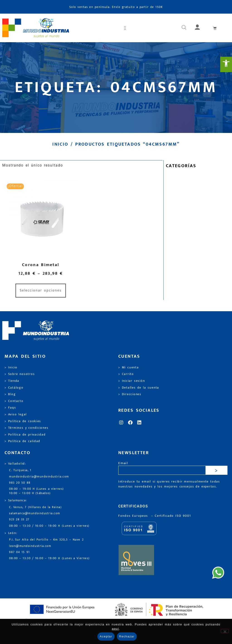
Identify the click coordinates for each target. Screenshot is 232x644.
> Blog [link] (10, 394)
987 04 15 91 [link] (19, 552)
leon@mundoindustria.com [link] (30, 546)
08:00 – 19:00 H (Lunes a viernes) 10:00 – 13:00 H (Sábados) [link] (36, 491)
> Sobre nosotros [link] (20, 374)
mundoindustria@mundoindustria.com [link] (39, 477)
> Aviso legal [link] (16, 414)
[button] (125, 28)
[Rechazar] (225, 631)
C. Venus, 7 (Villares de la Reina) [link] (35, 507)
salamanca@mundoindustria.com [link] (35, 513)
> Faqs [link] (10, 408)
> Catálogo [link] (14, 388)
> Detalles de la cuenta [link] (139, 388)
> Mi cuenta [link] (129, 367)
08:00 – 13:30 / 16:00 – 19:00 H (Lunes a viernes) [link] (49, 526)
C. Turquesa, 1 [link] (20, 470)
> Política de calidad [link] (22, 441)
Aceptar (106, 636)
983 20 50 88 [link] (20, 483)
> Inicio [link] (11, 367)
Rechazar (127, 636)
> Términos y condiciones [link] (26, 428)
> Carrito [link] (126, 374)
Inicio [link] (60, 144)
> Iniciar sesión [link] (132, 381)
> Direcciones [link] (130, 394)
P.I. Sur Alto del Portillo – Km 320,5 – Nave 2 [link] (46, 540)
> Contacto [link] (14, 401)
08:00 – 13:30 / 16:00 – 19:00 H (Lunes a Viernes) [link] (49, 558)
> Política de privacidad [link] (25, 435)
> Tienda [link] (12, 381)
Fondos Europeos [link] (134, 516)
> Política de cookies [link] (23, 421)
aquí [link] (116, 629)
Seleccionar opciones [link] (41, 290)
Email (123, 463)
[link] (226, 64)
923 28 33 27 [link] (19, 520)
